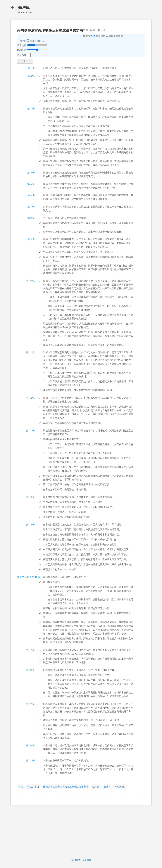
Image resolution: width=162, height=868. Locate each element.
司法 (21, 787)
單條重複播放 (116, 36)
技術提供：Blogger (81, 860)
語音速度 (22, 45)
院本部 (96, 787)
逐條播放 (101, 36)
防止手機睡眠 (37, 41)
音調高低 (22, 50)
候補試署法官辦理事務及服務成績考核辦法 (66, 787)
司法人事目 (33, 787)
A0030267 (120, 787)
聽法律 (24, 8)
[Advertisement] (81, 830)
